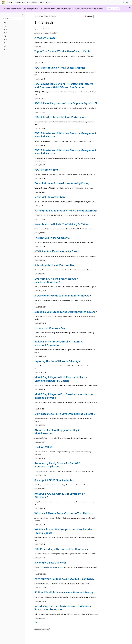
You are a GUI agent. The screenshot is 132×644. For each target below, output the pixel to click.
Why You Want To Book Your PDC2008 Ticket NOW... (65, 579)
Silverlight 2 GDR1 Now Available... (54, 480)
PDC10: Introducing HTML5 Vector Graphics (60, 68)
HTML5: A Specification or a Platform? (57, 251)
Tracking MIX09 (43, 447)
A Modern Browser (45, 38)
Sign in (128, 2)
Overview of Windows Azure (51, 328)
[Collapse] (22, 15)
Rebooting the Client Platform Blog (55, 265)
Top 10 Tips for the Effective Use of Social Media (62, 51)
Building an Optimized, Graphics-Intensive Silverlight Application (59, 343)
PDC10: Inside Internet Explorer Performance (60, 117)
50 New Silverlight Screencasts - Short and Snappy (64, 592)
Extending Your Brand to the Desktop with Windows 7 (66, 312)
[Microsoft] (3, 2)
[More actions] (96, 16)
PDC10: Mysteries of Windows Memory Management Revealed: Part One (65, 152)
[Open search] (123, 2)
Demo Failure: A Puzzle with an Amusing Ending (62, 183)
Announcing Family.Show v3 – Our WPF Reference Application (57, 465)
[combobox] (13, 19)
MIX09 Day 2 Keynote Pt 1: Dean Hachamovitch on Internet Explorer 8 (64, 396)
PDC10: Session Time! (47, 169)
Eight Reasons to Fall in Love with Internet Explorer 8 (65, 414)
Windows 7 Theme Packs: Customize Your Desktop (64, 513)
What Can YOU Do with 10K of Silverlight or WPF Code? (60, 495)
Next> (36, 622)
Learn (36, 16)
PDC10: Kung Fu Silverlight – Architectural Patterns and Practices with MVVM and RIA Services (64, 85)
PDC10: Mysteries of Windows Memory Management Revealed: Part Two (65, 135)
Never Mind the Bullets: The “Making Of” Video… (63, 224)
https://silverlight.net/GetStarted (52, 567)
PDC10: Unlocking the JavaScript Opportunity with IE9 (66, 103)
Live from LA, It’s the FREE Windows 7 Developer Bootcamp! (56, 280)
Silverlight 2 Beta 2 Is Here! (50, 562)
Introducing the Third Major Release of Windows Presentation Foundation (63, 608)
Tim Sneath (54, 16)
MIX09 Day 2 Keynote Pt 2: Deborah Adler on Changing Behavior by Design (61, 379)
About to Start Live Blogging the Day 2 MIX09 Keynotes (57, 432)
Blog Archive (44, 16)
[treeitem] (13, 23)
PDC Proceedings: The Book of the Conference (62, 549)
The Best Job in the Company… (52, 238)
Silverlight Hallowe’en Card (50, 197)
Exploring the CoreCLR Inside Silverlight (58, 361)
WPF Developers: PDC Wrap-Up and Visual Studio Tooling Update (63, 531)
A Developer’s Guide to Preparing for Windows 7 (63, 295)
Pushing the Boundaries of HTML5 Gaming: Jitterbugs (66, 210)
